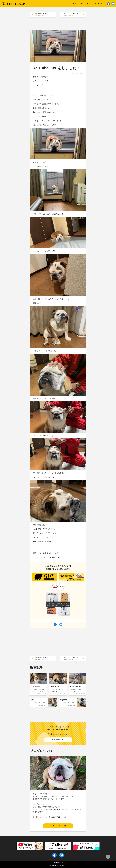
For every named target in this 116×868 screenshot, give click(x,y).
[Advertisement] (58, 25)
